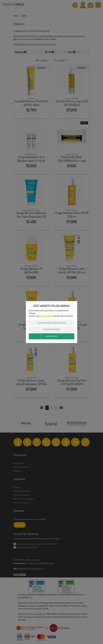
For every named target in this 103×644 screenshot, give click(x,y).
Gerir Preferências (52, 329)
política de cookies (46, 316)
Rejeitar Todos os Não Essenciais (52, 323)
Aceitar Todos (51, 336)
